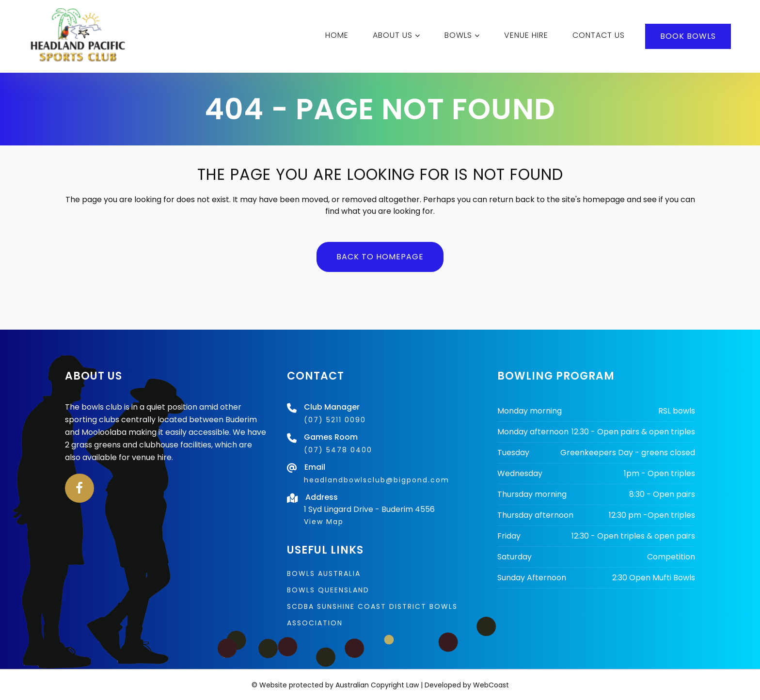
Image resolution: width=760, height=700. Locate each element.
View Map (324, 522)
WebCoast (491, 685)
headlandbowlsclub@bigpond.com (377, 480)
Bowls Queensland (328, 590)
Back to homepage (380, 257)
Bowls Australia (324, 573)
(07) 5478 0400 (338, 450)
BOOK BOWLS (687, 36)
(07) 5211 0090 (335, 420)
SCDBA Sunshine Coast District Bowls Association (372, 615)
